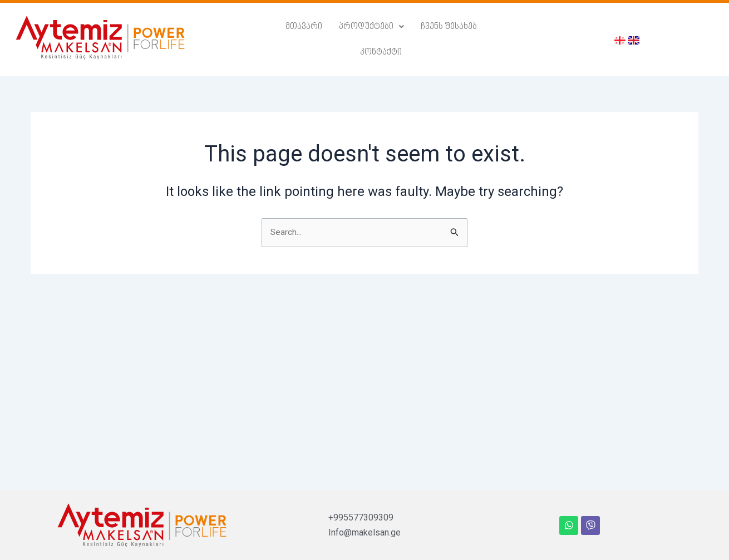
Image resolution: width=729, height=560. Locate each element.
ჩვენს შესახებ (420, 38)
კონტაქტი (485, 38)
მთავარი (275, 38)
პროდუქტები (343, 38)
